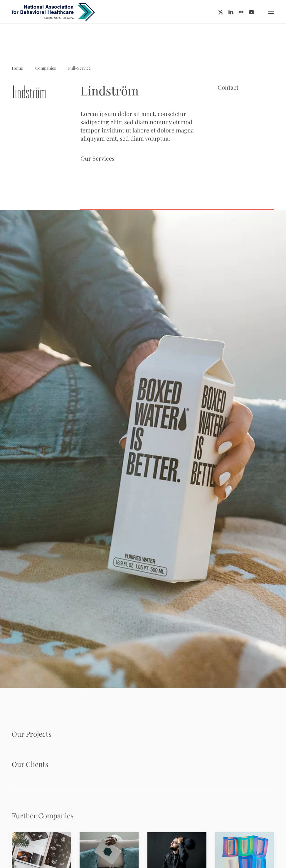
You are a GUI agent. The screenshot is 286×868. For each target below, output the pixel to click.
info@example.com (239, 146)
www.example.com (239, 153)
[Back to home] (53, 12)
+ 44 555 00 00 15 (238, 139)
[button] (271, 12)
